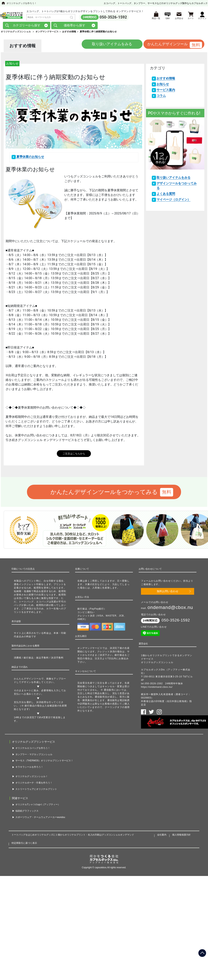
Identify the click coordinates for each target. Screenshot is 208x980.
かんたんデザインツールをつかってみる (104, 493)
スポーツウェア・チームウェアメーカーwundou (40, 818)
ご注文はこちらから (74, 455)
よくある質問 (166, 195)
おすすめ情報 (166, 80)
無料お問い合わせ (168, 593)
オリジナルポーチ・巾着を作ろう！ (34, 784)
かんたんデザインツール (166, 46)
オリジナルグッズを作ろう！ (22, 3)
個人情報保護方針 (181, 836)
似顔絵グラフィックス (27, 812)
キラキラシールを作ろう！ (29, 768)
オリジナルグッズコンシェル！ (32, 778)
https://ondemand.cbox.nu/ (157, 688)
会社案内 (162, 836)
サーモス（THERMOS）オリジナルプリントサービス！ (44, 762)
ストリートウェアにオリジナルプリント (36, 790)
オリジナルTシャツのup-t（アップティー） (38, 806)
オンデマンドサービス (47, 33)
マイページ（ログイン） (174, 201)
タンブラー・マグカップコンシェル (34, 756)
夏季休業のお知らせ (30, 158)
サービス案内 (166, 91)
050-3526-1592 (113, 18)
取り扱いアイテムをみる (104, 46)
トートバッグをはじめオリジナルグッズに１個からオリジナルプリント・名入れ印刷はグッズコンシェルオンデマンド (73, 836)
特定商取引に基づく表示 (24, 844)
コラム (161, 97)
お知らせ (163, 85)
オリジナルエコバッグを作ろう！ (33, 749)
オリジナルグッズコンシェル (16, 33)
